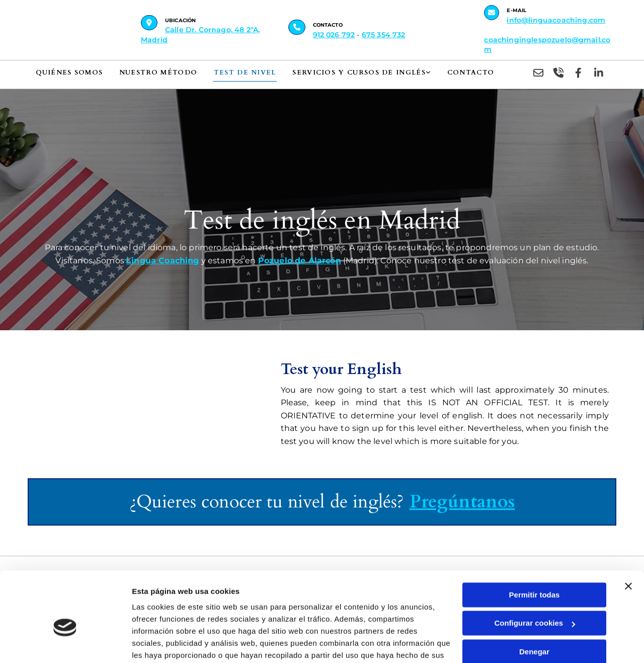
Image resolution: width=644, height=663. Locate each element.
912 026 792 (334, 35)
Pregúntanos (462, 502)
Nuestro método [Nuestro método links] (157, 72)
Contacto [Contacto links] (465, 72)
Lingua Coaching (163, 261)
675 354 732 (384, 35)
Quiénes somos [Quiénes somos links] (69, 72)
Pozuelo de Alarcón (300, 261)
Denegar (534, 600)
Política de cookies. (206, 615)
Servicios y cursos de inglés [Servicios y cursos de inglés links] (355, 72)
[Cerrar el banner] (628, 534)
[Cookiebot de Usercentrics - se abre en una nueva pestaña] (65, 643)
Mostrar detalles (161, 643)
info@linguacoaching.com (556, 20)
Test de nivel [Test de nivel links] (243, 72)
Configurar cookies (535, 571)
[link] (365, 73)
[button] (149, 23)
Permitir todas (535, 543)
